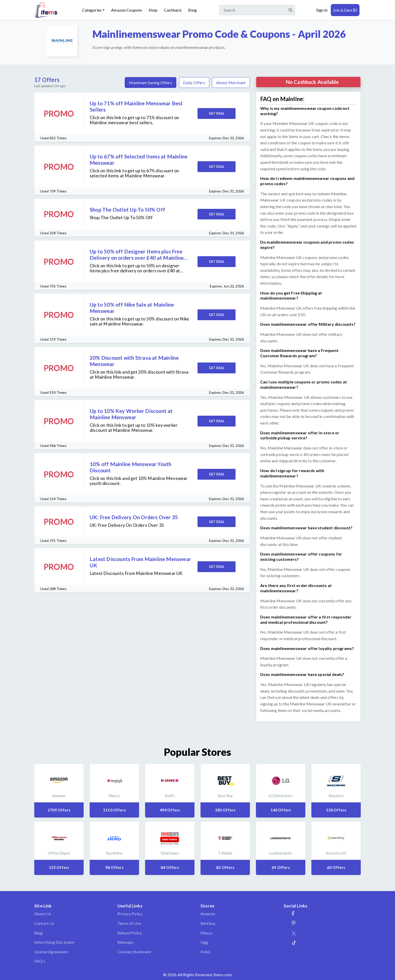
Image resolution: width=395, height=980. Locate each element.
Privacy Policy (130, 914)
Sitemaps (125, 942)
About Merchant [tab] (231, 83)
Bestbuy (208, 923)
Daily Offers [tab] (194, 83)
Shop (153, 10)
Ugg (204, 942)
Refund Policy (130, 933)
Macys (207, 933)
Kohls (206, 952)
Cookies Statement (134, 952)
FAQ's (40, 961)
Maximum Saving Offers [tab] (150, 83)
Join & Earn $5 (345, 10)
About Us (43, 914)
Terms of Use (129, 923)
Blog (192, 10)
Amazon (208, 914)
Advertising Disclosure (54, 942)
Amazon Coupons (127, 10)
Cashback (173, 10)
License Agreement (51, 952)
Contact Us (44, 923)
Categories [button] (92, 10)
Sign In (322, 10)
